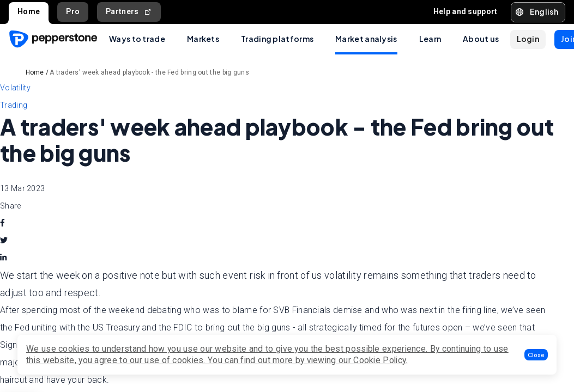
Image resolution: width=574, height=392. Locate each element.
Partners (129, 12)
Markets (203, 39)
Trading (14, 105)
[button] (536, 355)
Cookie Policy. (380, 360)
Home (29, 11)
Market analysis (366, 39)
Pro (73, 11)
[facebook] (2, 223)
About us (481, 39)
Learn (430, 39)
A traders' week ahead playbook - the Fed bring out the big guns (149, 72)
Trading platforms (277, 39)
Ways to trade (137, 39)
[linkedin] (3, 258)
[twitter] (4, 241)
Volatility (15, 88)
